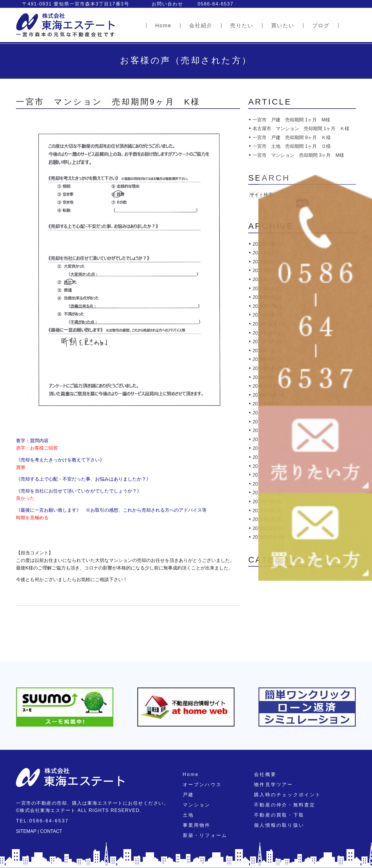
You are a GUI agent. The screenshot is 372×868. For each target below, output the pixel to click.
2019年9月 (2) (267, 342)
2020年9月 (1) (267, 297)
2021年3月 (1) (267, 271)
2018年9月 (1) (267, 404)
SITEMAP (26, 831)
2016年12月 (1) (268, 528)
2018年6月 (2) (267, 431)
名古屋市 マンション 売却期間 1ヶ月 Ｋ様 (301, 129)
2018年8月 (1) (267, 413)
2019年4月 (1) (267, 368)
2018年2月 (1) (267, 448)
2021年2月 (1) (267, 280)
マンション (197, 805)
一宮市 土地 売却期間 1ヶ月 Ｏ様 (292, 146)
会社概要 (265, 774)
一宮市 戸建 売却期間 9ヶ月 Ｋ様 (292, 138)
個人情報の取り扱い (279, 825)
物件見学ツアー (273, 785)
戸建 (188, 795)
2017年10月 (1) (268, 475)
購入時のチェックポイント (287, 795)
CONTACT (51, 831)
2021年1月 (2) (267, 289)
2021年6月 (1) (267, 262)
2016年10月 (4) (268, 537)
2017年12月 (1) (268, 466)
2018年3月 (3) (267, 440)
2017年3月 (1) (267, 511)
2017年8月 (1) (267, 493)
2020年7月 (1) (267, 306)
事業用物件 (197, 825)
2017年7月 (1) (267, 502)
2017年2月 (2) (267, 519)
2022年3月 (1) (267, 244)
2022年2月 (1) (267, 253)
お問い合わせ (167, 4)
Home (191, 774)
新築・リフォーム (205, 835)
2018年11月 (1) (268, 386)
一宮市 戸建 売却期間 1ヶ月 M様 (291, 120)
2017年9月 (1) (267, 484)
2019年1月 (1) (267, 377)
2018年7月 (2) (267, 422)
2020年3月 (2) (267, 315)
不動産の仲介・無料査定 (285, 805)
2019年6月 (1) (267, 359)
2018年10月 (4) (268, 395)
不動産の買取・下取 (279, 815)
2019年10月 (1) (268, 333)
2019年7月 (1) (267, 351)
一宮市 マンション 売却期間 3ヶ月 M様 (298, 155)
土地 (188, 815)
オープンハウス (202, 785)
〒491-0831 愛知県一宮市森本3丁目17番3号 (76, 4)
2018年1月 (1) (267, 457)
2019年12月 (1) (268, 324)
